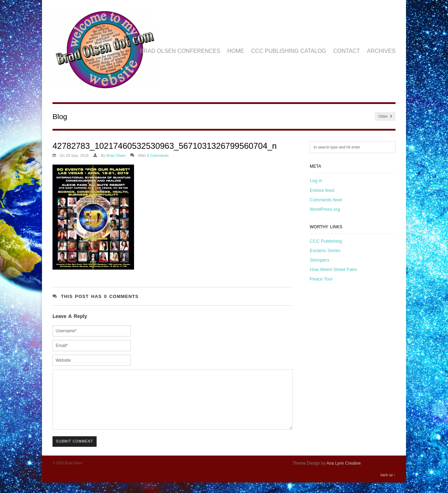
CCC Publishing (326, 241)
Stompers (320, 260)
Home (236, 51)
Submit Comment (75, 452)
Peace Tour (321, 279)
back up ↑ (388, 485)
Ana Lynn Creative (344, 474)
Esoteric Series (325, 251)
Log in (316, 180)
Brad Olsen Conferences (180, 51)
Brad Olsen (116, 155)
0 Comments (157, 155)
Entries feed (322, 190)
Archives (381, 51)
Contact (346, 51)
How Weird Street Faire (333, 269)
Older (385, 116)
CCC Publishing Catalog (289, 51)
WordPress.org (325, 209)
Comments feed (326, 200)
